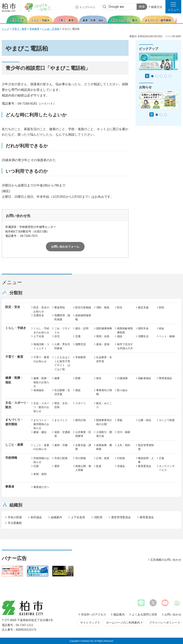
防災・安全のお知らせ (41, 309)
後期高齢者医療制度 (125, 330)
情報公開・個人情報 (83, 468)
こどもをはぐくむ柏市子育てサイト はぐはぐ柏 (62, 363)
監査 (99, 466)
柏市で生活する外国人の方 (125, 346)
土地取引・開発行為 (104, 434)
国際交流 (81, 344)
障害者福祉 (166, 378)
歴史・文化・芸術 (62, 405)
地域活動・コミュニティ (41, 346)
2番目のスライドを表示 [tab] (157, 76)
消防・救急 (103, 307)
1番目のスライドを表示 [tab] (152, 76)
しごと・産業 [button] (14, 445)
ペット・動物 (167, 336)
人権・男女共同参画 (62, 346)
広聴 (36, 466)
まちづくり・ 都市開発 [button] (14, 422)
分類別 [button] (16, 293)
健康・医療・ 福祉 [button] (14, 380)
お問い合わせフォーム (65, 247)
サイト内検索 (105, 7)
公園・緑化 (145, 420)
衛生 (99, 378)
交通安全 (39, 315)
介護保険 (122, 378)
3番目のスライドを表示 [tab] (161, 76)
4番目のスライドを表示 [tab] (166, 76)
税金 (162, 328)
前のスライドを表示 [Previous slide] (4, 19)
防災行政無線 (83, 307)
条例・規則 (40, 474)
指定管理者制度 (146, 447)
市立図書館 (15, 523)
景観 (120, 420)
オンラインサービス (167, 468)
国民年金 (143, 328)
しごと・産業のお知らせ (41, 447)
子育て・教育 (19, 29)
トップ (5, 29)
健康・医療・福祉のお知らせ (41, 382)
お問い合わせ (173, 615)
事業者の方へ (41, 487)
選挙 (57, 466)
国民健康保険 (104, 328)
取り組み (122, 390)
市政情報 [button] (11, 458)
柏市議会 (36, 517)
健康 (57, 378)
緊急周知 (60, 307)
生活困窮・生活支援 (62, 392)
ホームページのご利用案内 (123, 623)
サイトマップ (89, 623)
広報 (162, 458)
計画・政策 (103, 458)
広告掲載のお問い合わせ (166, 560)
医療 (78, 378)
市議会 (121, 466)
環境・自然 (103, 336)
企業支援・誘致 (83, 447)
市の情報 (81, 458)
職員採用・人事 (146, 460)
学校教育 (34, 29)
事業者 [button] (10, 487)
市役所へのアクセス (94, 615)
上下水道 (39, 336)
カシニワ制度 (167, 420)
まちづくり (61, 420)
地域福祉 (39, 390)
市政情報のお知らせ (41, 460)
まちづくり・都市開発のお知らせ (41, 424)
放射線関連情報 (83, 317)
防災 (120, 307)
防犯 (162, 307)
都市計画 (81, 420)
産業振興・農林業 (104, 447)
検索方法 (157, 7)
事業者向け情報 (104, 392)
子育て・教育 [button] (14, 357)
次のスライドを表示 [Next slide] (179, 19)
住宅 (57, 336)
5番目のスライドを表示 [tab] (170, 76)
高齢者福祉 (145, 378)
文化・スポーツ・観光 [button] (17, 405)
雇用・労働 (61, 445)
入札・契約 (124, 445)
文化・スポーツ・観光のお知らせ (41, 407)
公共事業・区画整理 (83, 434)
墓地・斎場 (103, 344)
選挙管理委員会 (121, 517)
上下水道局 (78, 517)
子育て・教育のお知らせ (41, 359)
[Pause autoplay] (147, 76)
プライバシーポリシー (163, 623)
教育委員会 (145, 466)
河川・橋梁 (124, 432)
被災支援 (143, 307)
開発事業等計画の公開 (104, 422)
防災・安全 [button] (13, 307)
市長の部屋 (61, 458)
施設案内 (119, 615)
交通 (78, 336)
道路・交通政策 (62, 434)
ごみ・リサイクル (62, 330)
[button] (173, 7)
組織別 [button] (16, 505)
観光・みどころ (104, 405)
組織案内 (56, 517)
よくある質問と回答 (145, 615)
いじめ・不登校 (51, 29)
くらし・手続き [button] (16, 328)
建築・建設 (40, 432)
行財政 (121, 458)
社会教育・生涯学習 (104, 359)
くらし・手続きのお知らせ (41, 330)
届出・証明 (82, 328)
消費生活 (143, 336)
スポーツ (81, 403)
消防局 (98, 517)
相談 (120, 336)
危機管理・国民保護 (62, 317)
